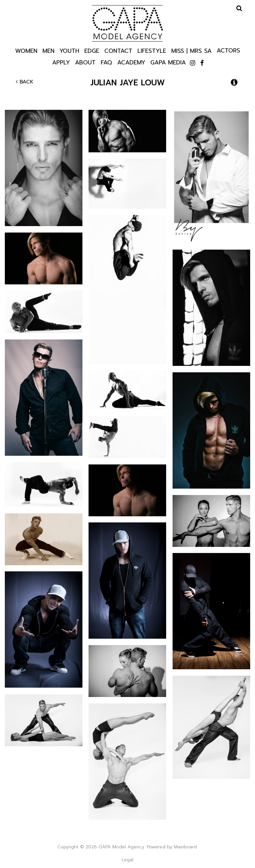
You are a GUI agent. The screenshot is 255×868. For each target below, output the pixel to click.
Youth (69, 50)
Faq (106, 62)
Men (48, 50)
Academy (131, 62)
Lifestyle (152, 50)
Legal (127, 860)
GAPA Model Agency (127, 23)
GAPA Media (168, 62)
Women (26, 50)
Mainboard (185, 847)
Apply (61, 62)
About (85, 62)
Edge (92, 50)
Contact (118, 50)
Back (25, 82)
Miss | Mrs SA (191, 50)
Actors (228, 50)
